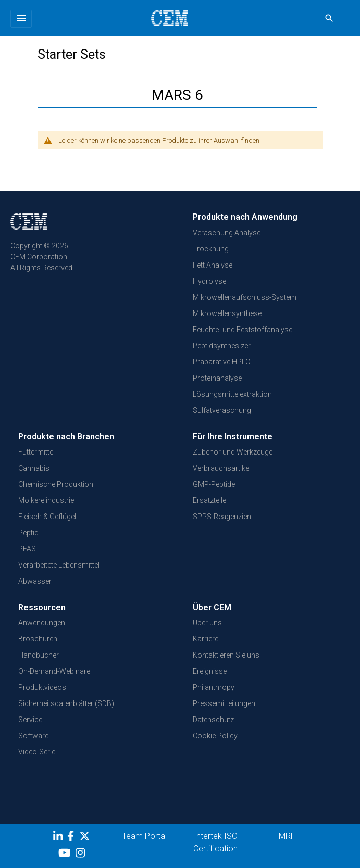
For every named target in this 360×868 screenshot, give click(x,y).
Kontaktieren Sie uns (226, 655)
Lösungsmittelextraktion (232, 394)
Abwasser (35, 581)
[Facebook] (73, 838)
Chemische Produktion (56, 484)
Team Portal (144, 836)
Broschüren (38, 639)
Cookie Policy (215, 736)
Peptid (28, 533)
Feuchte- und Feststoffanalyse (243, 330)
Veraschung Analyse (227, 233)
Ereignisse (210, 671)
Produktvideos (42, 687)
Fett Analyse (213, 265)
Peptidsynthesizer (222, 346)
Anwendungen (42, 623)
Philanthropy (214, 687)
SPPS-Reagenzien (222, 517)
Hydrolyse (209, 281)
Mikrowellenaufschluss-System (245, 297)
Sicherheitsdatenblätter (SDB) (66, 703)
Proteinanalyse (217, 378)
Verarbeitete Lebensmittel (59, 565)
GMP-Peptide (214, 484)
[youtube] (66, 854)
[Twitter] (86, 838)
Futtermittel (36, 452)
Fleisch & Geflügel (47, 517)
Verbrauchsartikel (222, 468)
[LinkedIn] (59, 838)
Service (30, 720)
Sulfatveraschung (222, 410)
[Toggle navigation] (21, 19)
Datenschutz (213, 720)
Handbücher (39, 655)
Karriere (206, 639)
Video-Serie (37, 752)
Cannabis (34, 468)
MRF (287, 836)
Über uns (207, 623)
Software (33, 736)
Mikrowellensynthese (227, 313)
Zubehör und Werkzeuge (233, 452)
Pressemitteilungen (224, 703)
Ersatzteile (209, 500)
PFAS (27, 549)
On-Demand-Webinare (54, 671)
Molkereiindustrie (46, 500)
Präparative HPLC (221, 362)
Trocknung (211, 249)
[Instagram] (82, 854)
